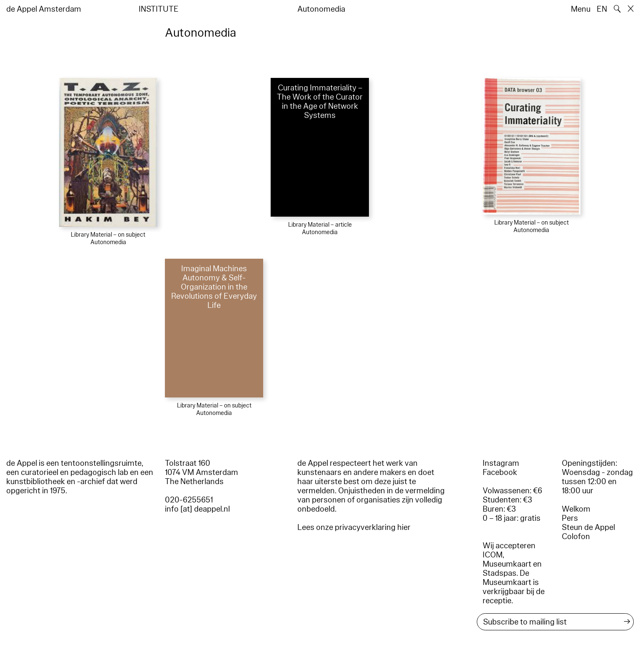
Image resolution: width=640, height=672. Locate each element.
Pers (570, 518)
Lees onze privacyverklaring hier (354, 527)
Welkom (576, 509)
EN (602, 9)
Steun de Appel (588, 527)
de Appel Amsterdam (44, 9)
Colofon (576, 537)
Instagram (501, 463)
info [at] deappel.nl (197, 509)
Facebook (500, 472)
